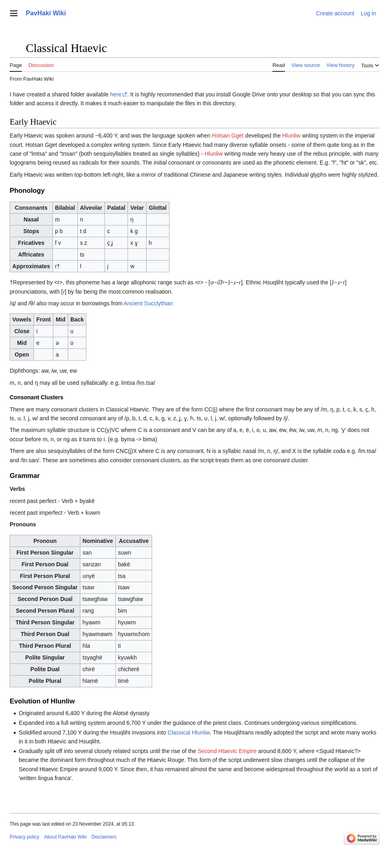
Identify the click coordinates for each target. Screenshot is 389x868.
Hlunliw (291, 136)
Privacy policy (24, 837)
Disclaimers (104, 837)
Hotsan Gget (228, 136)
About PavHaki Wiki (65, 837)
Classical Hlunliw (189, 732)
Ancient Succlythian (148, 303)
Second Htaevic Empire (227, 751)
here (116, 94)
